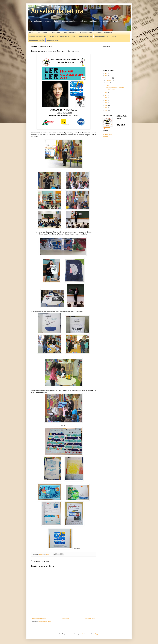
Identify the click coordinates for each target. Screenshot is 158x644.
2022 (106, 76)
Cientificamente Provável (82, 36)
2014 (106, 110)
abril (108, 85)
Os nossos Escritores (104, 33)
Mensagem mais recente (39, 619)
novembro (109, 80)
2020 (106, 95)
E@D (114, 36)
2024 (106, 73)
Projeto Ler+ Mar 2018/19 (60, 36)
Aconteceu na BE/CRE (38, 36)
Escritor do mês (86, 33)
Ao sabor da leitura (57, 11)
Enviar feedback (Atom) (45, 622)
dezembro (109, 78)
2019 (106, 98)
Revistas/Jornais (70, 33)
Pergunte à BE (53, 40)
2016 (106, 105)
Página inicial (65, 619)
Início (31, 33)
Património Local (102, 36)
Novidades (56, 33)
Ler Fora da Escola (37, 40)
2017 (106, 103)
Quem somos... (43, 33)
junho (108, 83)
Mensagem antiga (90, 619)
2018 (106, 100)
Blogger (97, 634)
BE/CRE (107, 128)
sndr (82, 634)
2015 (106, 108)
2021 (106, 93)
